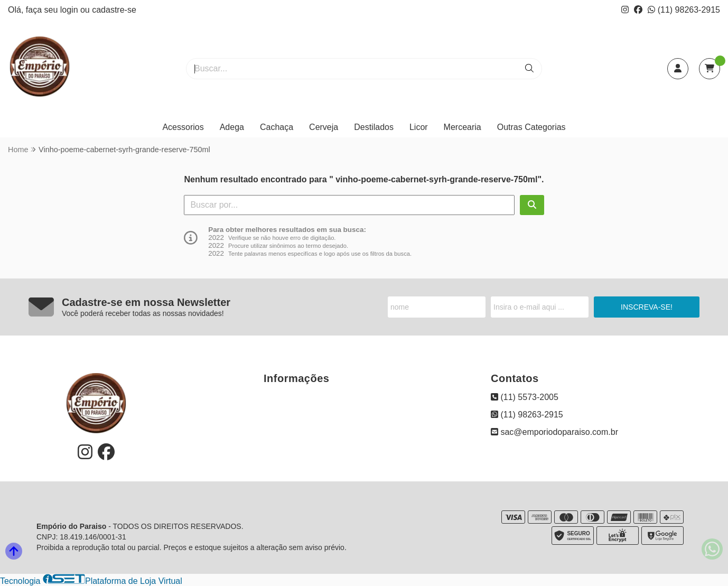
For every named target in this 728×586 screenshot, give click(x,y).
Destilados (374, 127)
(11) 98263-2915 (684, 10)
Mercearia (463, 127)
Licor (419, 127)
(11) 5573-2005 (525, 397)
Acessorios (183, 127)
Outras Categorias (531, 127)
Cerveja (324, 127)
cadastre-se (114, 10)
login (70, 10)
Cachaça (277, 127)
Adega (232, 127)
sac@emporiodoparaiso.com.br (554, 432)
